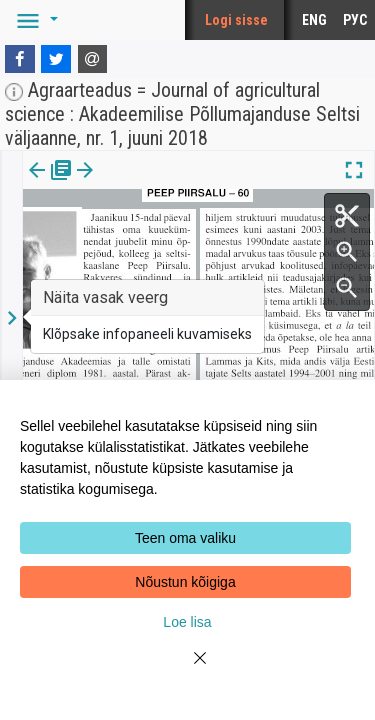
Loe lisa (187, 622)
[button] (34, 20)
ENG (314, 20)
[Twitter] (56, 59)
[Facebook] (20, 59)
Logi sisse (236, 20)
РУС (355, 20)
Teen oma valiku (185, 538)
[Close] (188, 670)
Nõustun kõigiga (185, 582)
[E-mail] (93, 59)
